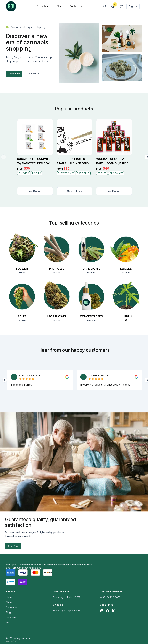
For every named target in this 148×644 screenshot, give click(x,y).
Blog (8, 612)
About (9, 602)
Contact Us (33, 74)
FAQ (8, 622)
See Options (35, 191)
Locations (11, 617)
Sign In (133, 6)
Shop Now (14, 74)
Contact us (11, 607)
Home (9, 597)
